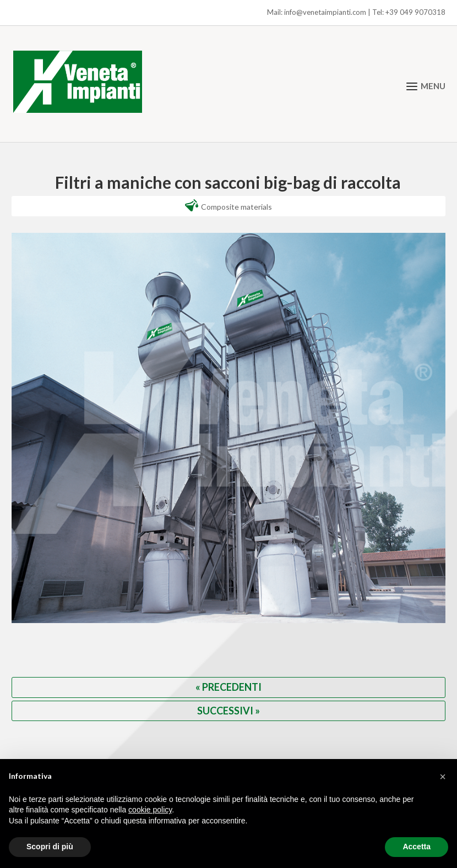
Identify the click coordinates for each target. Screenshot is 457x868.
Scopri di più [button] (50, 847)
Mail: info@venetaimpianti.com (317, 12)
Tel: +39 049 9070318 (409, 12)
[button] (443, 777)
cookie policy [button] (150, 810)
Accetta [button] (417, 847)
